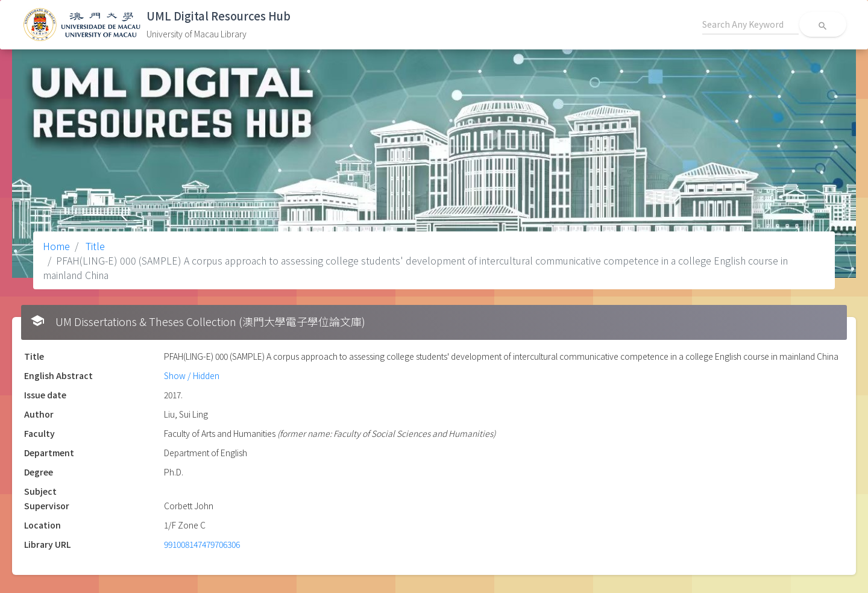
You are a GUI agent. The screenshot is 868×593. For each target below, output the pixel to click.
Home (56, 246)
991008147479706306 (202, 544)
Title (94, 246)
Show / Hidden (192, 375)
